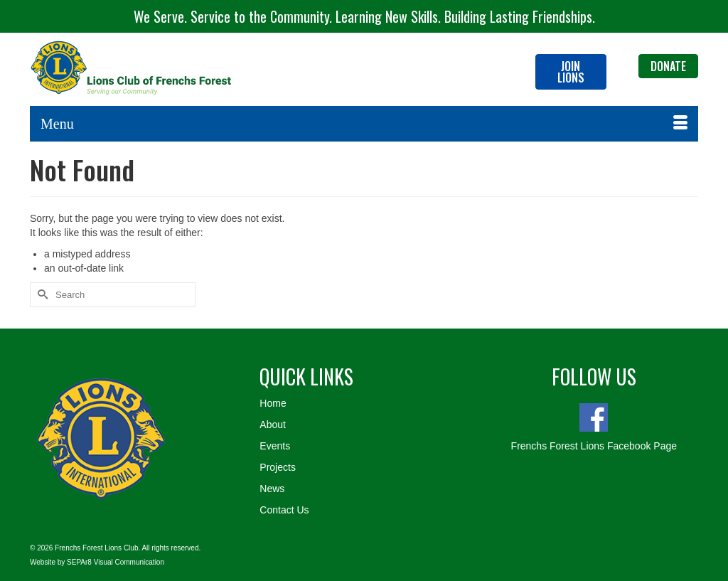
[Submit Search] (41, 295)
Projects (278, 467)
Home (273, 403)
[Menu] (364, 124)
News (272, 489)
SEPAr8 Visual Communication (116, 562)
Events (275, 446)
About (273, 425)
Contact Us (284, 510)
